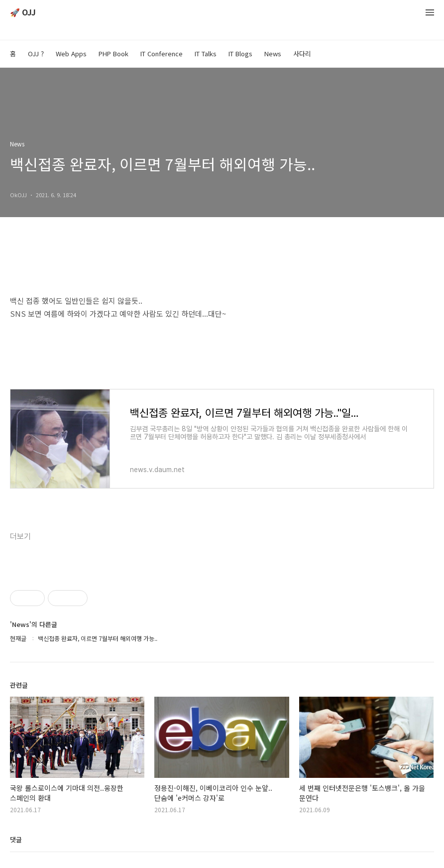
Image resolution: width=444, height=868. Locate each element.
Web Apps (71, 54)
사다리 (302, 54)
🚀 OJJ (23, 13)
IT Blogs (240, 54)
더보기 (20, 537)
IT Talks (206, 54)
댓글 (16, 839)
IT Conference (162, 54)
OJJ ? (36, 54)
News (273, 54)
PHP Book (113, 54)
